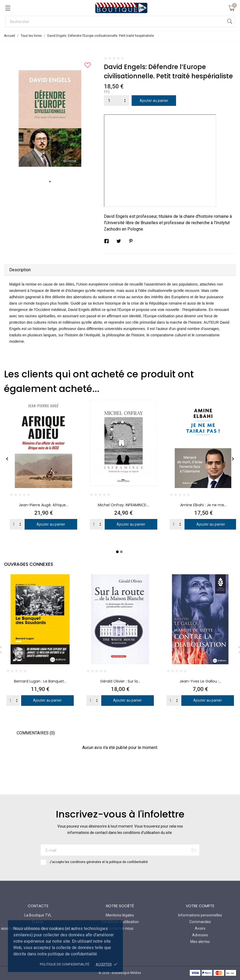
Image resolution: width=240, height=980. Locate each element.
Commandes (200, 922)
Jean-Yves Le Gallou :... (200, 681)
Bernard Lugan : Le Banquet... (40, 681)
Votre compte (200, 906)
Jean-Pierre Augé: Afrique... (43, 505)
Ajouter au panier (154, 101)
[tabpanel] (50, 119)
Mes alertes (200, 942)
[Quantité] (116, 101)
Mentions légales (120, 915)
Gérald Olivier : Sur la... (120, 681)
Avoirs (200, 928)
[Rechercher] (120, 22)
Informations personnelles (200, 915)
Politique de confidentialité (65, 964)
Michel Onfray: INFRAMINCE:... (124, 505)
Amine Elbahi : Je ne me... (203, 505)
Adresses (200, 935)
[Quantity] (16, 524)
